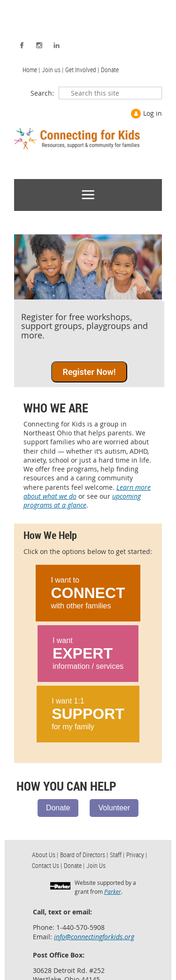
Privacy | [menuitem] (137, 855)
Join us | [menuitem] (53, 70)
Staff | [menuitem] (117, 855)
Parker (113, 891)
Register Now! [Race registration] (89, 372)
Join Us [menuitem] (96, 865)
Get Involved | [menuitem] (82, 70)
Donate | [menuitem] (74, 865)
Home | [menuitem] (31, 70)
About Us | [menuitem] (45, 855)
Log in (153, 113)
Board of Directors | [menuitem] (84, 855)
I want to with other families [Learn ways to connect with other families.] (88, 593)
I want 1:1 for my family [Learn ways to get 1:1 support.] (88, 714)
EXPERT (83, 653)
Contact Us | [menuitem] (47, 865)
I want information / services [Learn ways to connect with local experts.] (88, 653)
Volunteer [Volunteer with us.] (114, 808)
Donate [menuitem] (110, 70)
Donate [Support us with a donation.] (58, 808)
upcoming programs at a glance (82, 501)
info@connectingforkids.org (94, 937)
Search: (42, 93)
